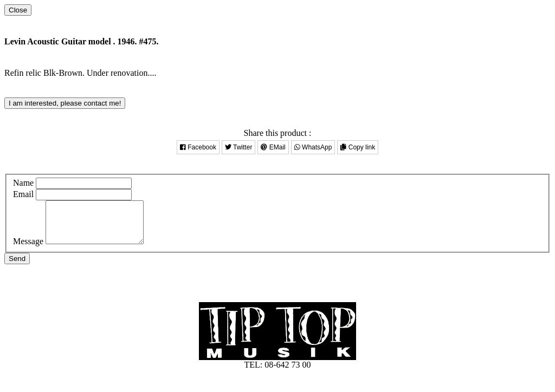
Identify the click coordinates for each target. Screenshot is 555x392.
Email (23, 194)
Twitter (238, 147)
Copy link (358, 147)
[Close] (18, 10)
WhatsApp (313, 147)
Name (23, 183)
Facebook (198, 147)
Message (28, 249)
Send (17, 267)
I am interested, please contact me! (65, 103)
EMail (273, 147)
